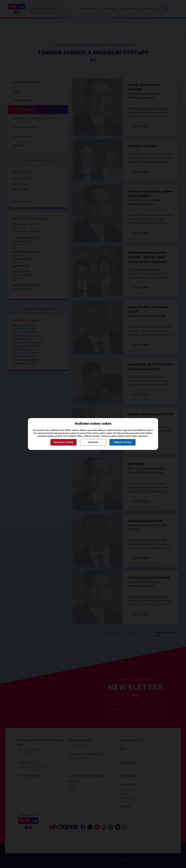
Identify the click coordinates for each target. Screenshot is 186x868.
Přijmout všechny (123, 442)
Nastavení (93, 442)
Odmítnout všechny (64, 442)
